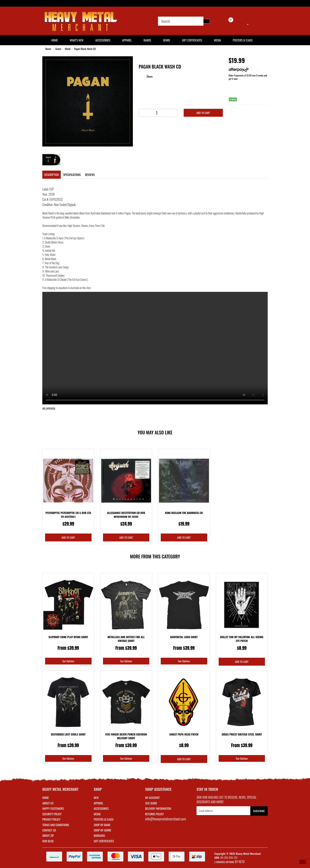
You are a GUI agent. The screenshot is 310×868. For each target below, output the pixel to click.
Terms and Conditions (56, 825)
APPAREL (98, 803)
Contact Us (49, 830)
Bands (147, 40)
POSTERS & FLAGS (104, 819)
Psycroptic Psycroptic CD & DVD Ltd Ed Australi (68, 515)
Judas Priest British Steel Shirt (242, 734)
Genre (166, 40)
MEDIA (97, 814)
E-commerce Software (224, 862)
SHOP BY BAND (102, 825)
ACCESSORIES (101, 808)
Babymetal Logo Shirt (184, 637)
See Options (68, 661)
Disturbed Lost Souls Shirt (68, 734)
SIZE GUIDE (151, 803)
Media (217, 40)
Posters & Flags (243, 40)
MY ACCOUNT (152, 798)
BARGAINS (99, 835)
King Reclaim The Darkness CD (184, 513)
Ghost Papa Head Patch (184, 734)
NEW (96, 798)
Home (48, 49)
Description (52, 175)
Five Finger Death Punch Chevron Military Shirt (126, 736)
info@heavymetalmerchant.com (166, 819)
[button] (303, 862)
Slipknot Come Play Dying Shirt (68, 637)
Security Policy (52, 814)
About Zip (48, 835)
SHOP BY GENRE (103, 830)
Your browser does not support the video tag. (155, 348)
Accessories (103, 40)
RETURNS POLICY (154, 814)
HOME (55, 40)
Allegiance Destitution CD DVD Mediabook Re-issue (126, 515)
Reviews (90, 175)
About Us (48, 803)
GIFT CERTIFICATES (104, 841)
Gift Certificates (192, 40)
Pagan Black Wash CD (85, 49)
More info (243, 69)
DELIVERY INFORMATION (158, 808)
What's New (77, 40)
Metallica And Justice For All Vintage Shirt (126, 639)
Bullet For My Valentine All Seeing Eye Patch (242, 639)
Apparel (127, 40)
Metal (68, 49)
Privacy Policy (51, 819)
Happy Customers (53, 808)
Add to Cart (203, 113)
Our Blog (48, 841)
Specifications (72, 175)
